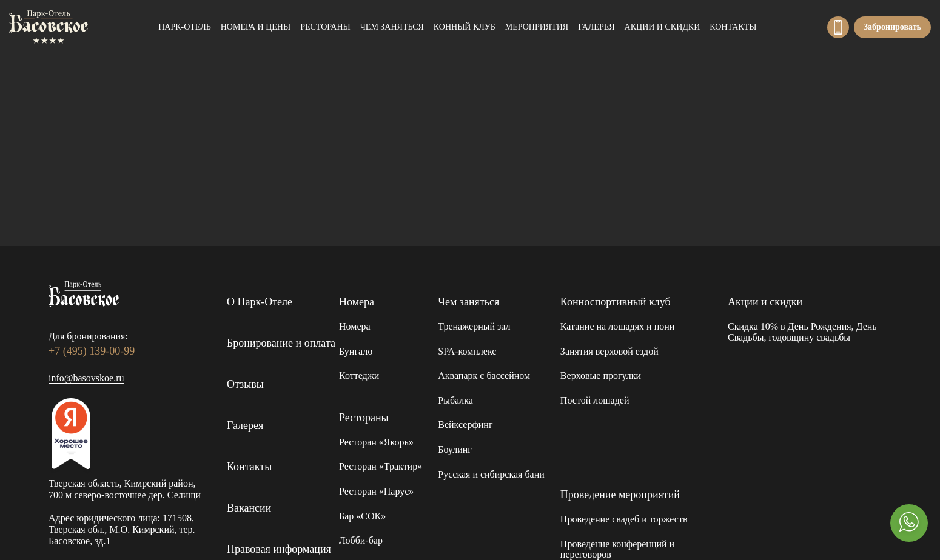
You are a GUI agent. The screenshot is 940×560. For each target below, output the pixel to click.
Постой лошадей (595, 400)
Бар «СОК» (362, 516)
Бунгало (356, 351)
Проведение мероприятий (620, 495)
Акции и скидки (663, 27)
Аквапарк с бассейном (484, 375)
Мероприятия (537, 27)
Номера (357, 302)
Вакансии (249, 508)
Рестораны (325, 27)
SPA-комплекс (467, 351)
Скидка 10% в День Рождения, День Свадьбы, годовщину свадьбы (802, 332)
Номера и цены (256, 27)
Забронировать (892, 27)
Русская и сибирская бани (491, 474)
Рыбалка (455, 400)
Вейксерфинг (465, 425)
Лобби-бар (361, 540)
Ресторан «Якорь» (376, 442)
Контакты (733, 27)
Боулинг (455, 449)
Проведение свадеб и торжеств (624, 519)
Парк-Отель (185, 27)
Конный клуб (465, 27)
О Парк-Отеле (260, 302)
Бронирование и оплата (281, 343)
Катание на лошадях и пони (617, 326)
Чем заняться (392, 27)
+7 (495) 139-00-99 (838, 27)
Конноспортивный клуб (616, 302)
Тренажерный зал (474, 326)
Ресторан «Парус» (376, 491)
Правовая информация (279, 549)
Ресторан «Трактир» (381, 466)
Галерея (596, 27)
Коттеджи (359, 375)
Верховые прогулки (601, 375)
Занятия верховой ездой (609, 351)
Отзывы (245, 384)
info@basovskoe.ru (86, 378)
